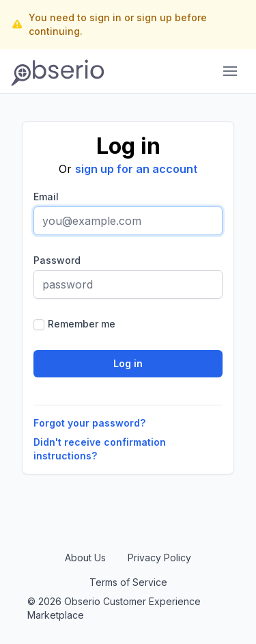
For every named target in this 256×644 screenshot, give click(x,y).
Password (57, 260)
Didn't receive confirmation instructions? (100, 449)
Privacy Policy (159, 558)
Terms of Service (128, 582)
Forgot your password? (89, 423)
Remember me (82, 324)
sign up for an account (136, 169)
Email (46, 197)
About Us (85, 558)
